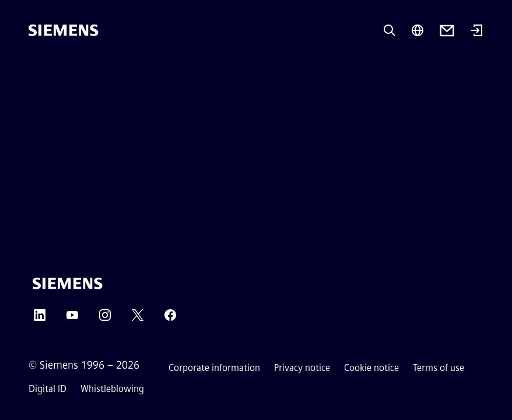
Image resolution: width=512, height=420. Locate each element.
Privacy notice (302, 368)
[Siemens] (64, 30)
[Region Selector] (418, 30)
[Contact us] (447, 31)
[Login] (476, 32)
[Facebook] (170, 319)
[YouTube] (72, 319)
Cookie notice (371, 368)
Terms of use (439, 368)
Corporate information (214, 368)
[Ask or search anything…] (390, 30)
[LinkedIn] (40, 319)
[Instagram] (105, 319)
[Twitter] (138, 319)
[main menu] (37, 70)
